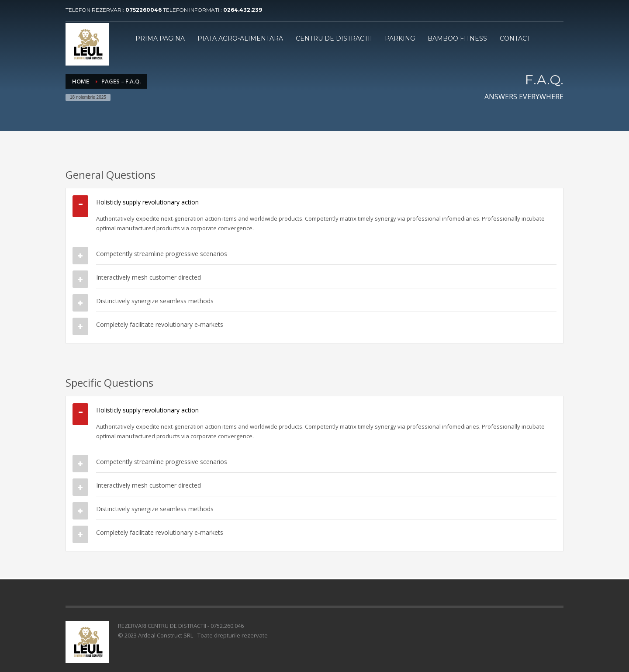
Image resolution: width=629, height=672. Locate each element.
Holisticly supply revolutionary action (147, 202)
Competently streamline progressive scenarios (162, 254)
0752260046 (144, 10)
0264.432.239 (243, 10)
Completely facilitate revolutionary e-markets (160, 324)
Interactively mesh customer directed (149, 277)
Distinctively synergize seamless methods (155, 301)
